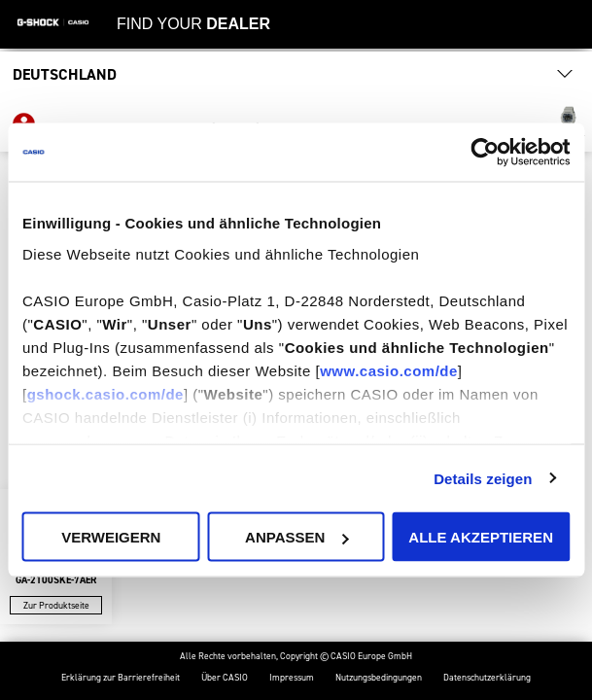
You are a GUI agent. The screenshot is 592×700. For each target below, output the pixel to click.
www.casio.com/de (389, 370)
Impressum (292, 678)
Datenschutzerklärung (487, 678)
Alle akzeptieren (481, 537)
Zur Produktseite (56, 605)
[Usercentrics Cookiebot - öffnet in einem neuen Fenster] (485, 153)
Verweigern (111, 537)
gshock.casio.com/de (105, 393)
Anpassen (296, 537)
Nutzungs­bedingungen (379, 678)
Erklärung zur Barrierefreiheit (121, 678)
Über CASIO (225, 678)
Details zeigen (483, 478)
